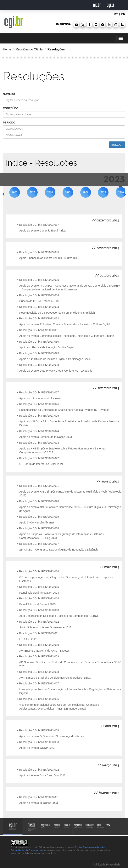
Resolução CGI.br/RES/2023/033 (39, 307)
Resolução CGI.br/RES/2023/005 (39, 699)
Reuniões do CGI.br (29, 49)
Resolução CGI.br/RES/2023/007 (39, 683)
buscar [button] (117, 145)
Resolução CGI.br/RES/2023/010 (39, 645)
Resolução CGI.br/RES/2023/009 (39, 656)
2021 (103, 192)
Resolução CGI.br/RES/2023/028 (39, 365)
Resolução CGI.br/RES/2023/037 (39, 225)
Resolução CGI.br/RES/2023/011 (39, 633)
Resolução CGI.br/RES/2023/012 (39, 622)
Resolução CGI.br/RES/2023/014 (39, 598)
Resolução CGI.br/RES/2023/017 (39, 544)
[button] (76, 25)
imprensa (63, 24)
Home (7, 49)
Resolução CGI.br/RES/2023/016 (39, 571)
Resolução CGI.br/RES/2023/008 (39, 672)
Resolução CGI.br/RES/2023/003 (39, 742)
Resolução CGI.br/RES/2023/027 (39, 392)
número (9, 94)
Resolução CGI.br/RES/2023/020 (39, 501)
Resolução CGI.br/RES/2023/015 (39, 587)
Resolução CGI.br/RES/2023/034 (39, 295)
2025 (32, 192)
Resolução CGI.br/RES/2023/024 (39, 431)
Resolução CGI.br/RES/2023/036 (39, 252)
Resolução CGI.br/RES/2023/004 (39, 730)
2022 (86, 192)
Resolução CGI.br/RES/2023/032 (39, 318)
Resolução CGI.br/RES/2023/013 (39, 610)
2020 (121, 192)
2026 (15, 192)
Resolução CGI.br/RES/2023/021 (39, 486)
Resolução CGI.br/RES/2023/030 (39, 342)
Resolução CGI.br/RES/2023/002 (39, 770)
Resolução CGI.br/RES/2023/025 (39, 416)
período (9, 123)
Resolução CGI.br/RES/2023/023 (39, 443)
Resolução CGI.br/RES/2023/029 (39, 353)
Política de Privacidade (106, 865)
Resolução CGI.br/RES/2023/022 (39, 458)
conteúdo (11, 108)
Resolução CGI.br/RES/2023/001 (39, 797)
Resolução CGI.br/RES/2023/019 (39, 517)
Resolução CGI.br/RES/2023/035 (39, 280)
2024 (50, 192)
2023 (68, 192)
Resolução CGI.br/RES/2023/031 (39, 330)
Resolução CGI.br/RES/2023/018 (39, 528)
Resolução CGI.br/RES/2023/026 (39, 404)
